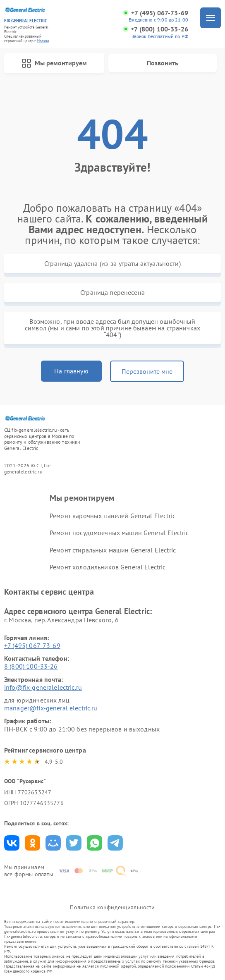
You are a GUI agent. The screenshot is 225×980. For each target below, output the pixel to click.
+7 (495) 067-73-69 (160, 13)
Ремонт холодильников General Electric (108, 567)
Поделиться (12, 843)
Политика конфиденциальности (112, 907)
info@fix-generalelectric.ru (43, 687)
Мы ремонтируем (54, 63)
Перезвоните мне (147, 371)
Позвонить (163, 63)
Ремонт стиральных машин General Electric (113, 550)
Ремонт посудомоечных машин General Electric (119, 533)
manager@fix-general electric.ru (51, 708)
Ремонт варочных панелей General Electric (112, 516)
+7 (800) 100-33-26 (159, 29)
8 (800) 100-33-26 (31, 666)
